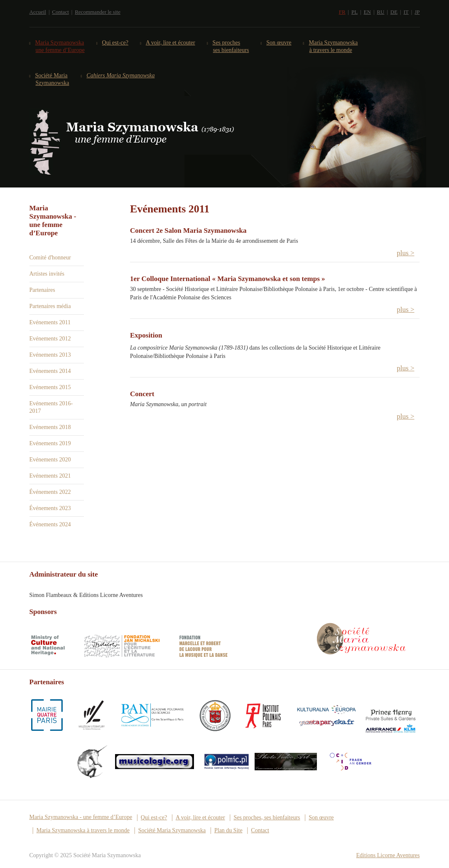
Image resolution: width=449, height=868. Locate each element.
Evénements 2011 (50, 322)
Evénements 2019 (50, 443)
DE (394, 12)
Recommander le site (98, 12)
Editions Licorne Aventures (388, 855)
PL (355, 12)
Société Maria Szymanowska (53, 79)
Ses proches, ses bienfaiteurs (267, 817)
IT (406, 12)
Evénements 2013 (50, 355)
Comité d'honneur (50, 258)
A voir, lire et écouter (171, 43)
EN (367, 12)
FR (342, 12)
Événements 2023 (50, 508)
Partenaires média (50, 306)
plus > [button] (405, 253)
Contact (60, 12)
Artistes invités (47, 274)
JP (417, 12)
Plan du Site (228, 830)
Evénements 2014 (50, 371)
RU (380, 12)
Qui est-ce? (115, 43)
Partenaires (42, 290)
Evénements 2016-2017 (51, 407)
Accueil (38, 12)
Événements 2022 (50, 492)
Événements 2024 (50, 524)
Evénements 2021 (50, 476)
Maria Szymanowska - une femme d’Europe (81, 817)
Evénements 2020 (50, 460)
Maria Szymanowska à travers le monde (334, 46)
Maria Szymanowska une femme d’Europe (60, 46)
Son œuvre (279, 43)
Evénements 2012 (50, 339)
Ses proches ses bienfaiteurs (231, 46)
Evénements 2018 (50, 427)
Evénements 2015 (50, 387)
